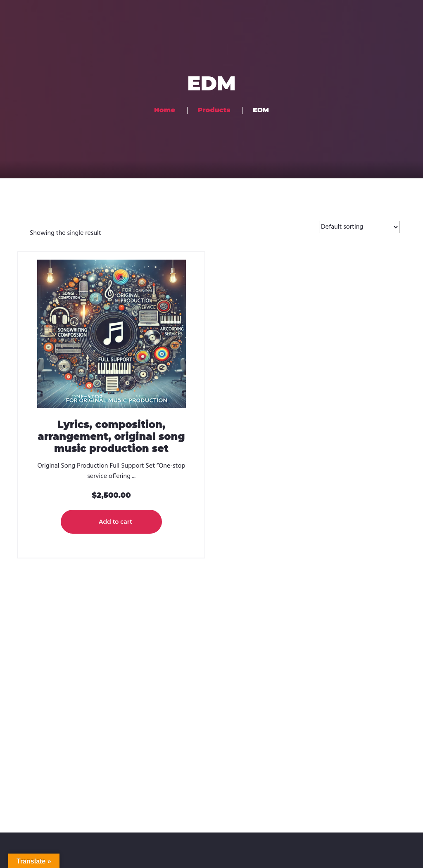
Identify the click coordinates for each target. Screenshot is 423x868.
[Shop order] (359, 227)
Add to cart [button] (115, 522)
